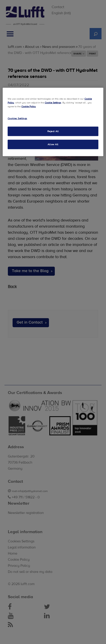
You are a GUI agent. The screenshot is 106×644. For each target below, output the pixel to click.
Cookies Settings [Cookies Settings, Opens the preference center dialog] (17, 118)
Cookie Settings (53, 102)
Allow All (53, 144)
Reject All (53, 131)
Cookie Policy (29, 106)
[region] (53, 122)
